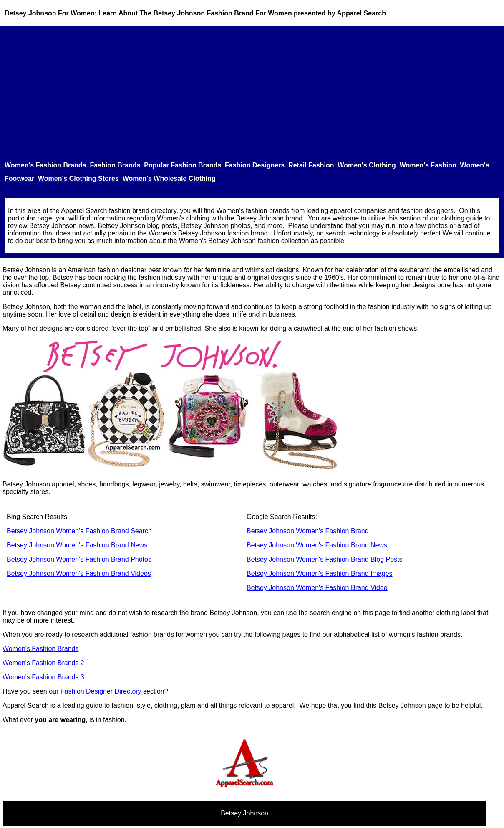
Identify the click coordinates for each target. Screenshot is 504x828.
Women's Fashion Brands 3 (43, 677)
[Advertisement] (252, 94)
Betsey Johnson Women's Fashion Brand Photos (79, 559)
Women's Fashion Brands (40, 649)
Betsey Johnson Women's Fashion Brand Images (320, 574)
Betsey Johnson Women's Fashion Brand (308, 531)
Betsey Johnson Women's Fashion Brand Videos (79, 574)
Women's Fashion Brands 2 (43, 663)
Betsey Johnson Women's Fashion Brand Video (317, 588)
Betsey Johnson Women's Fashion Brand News (77, 545)
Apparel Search (362, 13)
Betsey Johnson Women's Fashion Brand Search (79, 531)
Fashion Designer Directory (101, 691)
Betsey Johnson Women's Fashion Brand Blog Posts (325, 559)
